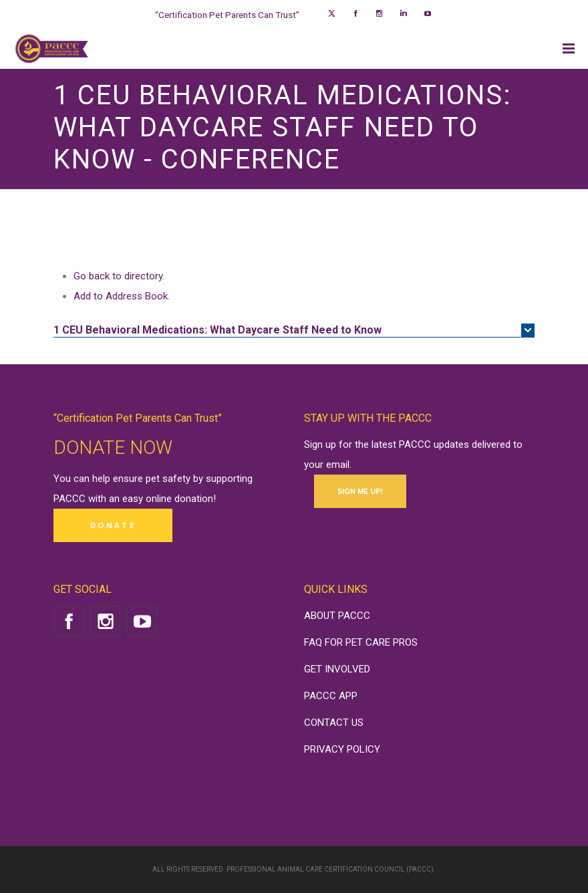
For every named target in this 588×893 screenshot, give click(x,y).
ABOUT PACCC (337, 616)
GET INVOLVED (337, 669)
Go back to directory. (119, 276)
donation (194, 499)
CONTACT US (334, 723)
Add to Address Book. (122, 296)
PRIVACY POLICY (342, 749)
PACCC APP (331, 696)
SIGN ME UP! (360, 491)
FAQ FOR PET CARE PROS (361, 642)
